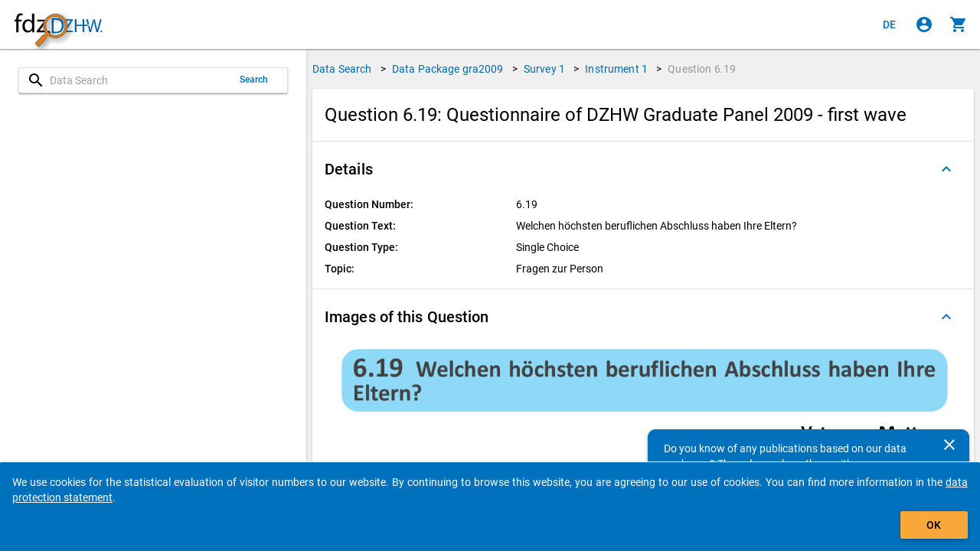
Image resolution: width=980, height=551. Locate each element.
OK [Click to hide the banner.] (934, 525)
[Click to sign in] (924, 24)
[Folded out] (946, 169)
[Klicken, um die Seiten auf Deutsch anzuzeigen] (890, 24)
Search (254, 80)
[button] (643, 169)
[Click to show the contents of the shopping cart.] (959, 24)
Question (702, 69)
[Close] (949, 445)
